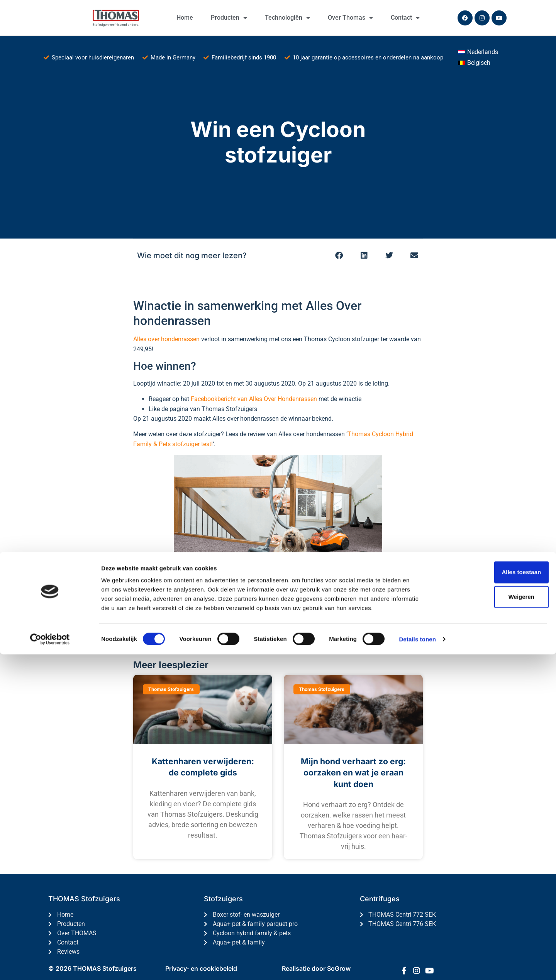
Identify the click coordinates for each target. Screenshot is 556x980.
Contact (405, 18)
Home (185, 18)
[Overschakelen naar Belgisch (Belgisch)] (474, 63)
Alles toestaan (492, 898)
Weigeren (491, 922)
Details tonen (417, 965)
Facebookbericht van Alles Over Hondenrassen (254, 399)
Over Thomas (350, 18)
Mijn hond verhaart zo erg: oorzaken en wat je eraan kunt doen (353, 773)
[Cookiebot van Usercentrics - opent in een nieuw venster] (50, 965)
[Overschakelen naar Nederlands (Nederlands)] (478, 52)
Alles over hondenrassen (166, 339)
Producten (229, 18)
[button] (339, 255)
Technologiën (287, 18)
